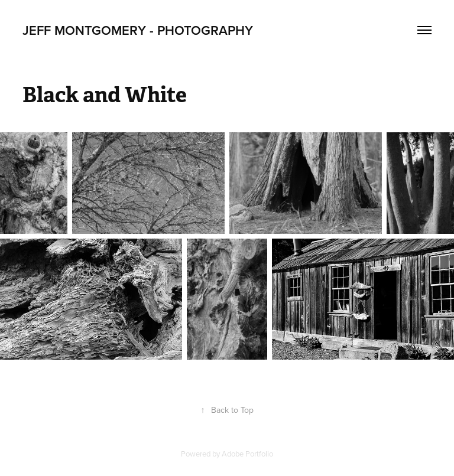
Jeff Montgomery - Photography (138, 30)
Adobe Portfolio (247, 454)
